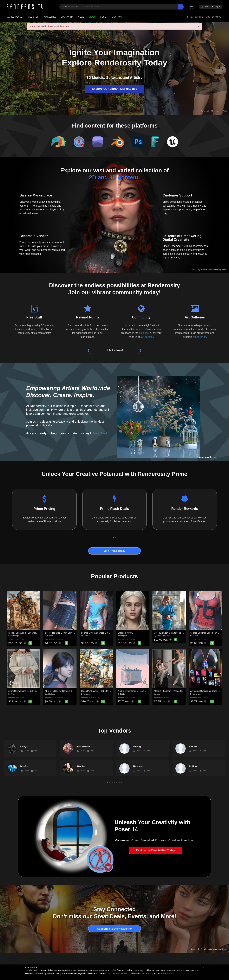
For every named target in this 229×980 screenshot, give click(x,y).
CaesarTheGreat (163, 636)
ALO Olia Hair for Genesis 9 (58, 691)
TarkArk (193, 746)
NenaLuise (222, 457)
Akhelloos (51, 694)
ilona (158, 694)
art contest (147, 337)
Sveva (86, 636)
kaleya (24, 746)
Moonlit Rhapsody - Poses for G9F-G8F (173, 691)
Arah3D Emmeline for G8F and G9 (25, 691)
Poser (104, 17)
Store (34, 751)
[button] (113, 537)
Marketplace (14, 17)
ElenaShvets (83, 746)
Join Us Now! (114, 350)
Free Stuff (33, 17)
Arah (13, 694)
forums (139, 329)
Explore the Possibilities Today (156, 850)
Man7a (24, 766)
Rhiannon (138, 766)
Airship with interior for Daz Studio (134, 691)
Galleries (50, 17)
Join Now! (100, 433)
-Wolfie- (81, 766)
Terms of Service (120, 973)
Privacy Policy (167, 973)
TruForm (193, 766)
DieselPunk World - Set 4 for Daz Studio (101, 691)
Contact (117, 17)
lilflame (50, 636)
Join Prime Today (115, 551)
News (81, 17)
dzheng (137, 746)
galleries (144, 333)
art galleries (199, 337)
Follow (25, 751)
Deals (92, 17)
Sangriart (124, 636)
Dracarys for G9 (125, 633)
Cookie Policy (147, 973)
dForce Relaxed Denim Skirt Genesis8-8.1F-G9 (68, 633)
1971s (122, 694)
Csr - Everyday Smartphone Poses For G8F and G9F (180, 633)
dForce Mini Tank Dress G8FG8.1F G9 (100, 633)
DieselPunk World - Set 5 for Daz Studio (28, 633)
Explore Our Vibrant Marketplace (114, 89)
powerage (15, 636)
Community (67, 17)
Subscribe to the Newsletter (114, 929)
